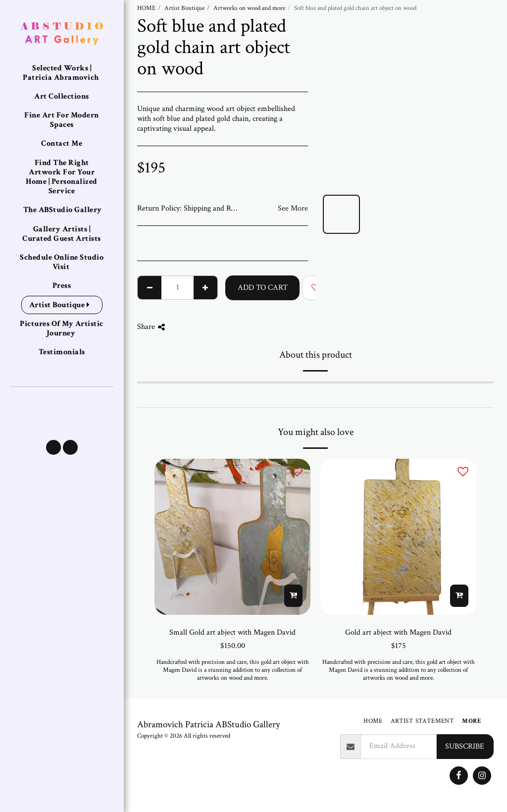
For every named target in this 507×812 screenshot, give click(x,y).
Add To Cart (263, 288)
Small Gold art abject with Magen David (232, 632)
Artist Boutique (184, 8)
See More (293, 209)
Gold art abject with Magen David (398, 632)
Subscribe (465, 746)
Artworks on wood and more (249, 8)
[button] (53, 447)
